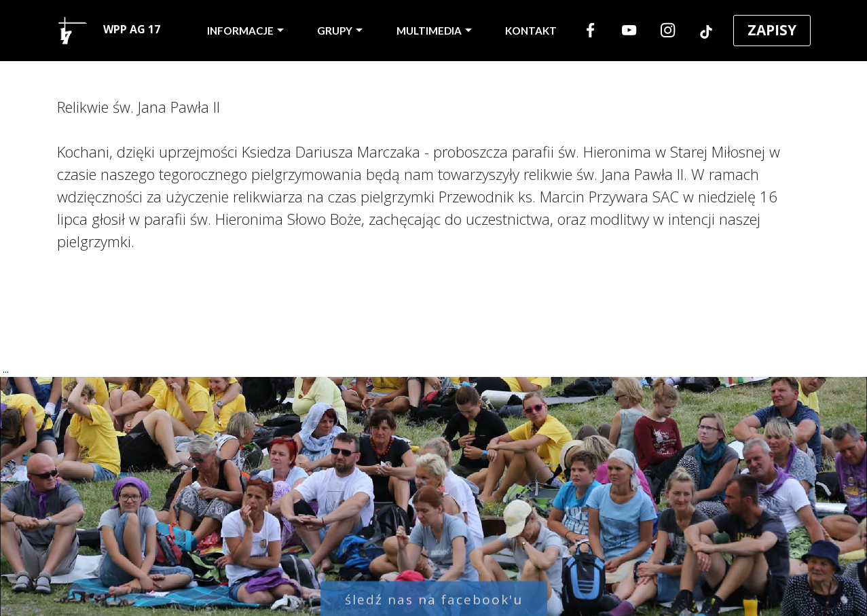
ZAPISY (772, 30)
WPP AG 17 (109, 31)
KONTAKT (531, 31)
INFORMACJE (240, 31)
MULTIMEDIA (429, 31)
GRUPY (335, 31)
